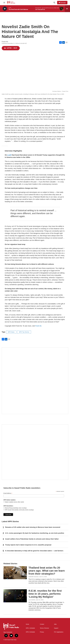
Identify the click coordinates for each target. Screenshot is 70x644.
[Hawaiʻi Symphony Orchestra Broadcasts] (35, 381)
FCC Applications (59, 632)
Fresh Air (38, 326)
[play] (5, 9)
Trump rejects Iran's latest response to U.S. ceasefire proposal (28, 545)
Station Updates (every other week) (14, 502)
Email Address (8, 493)
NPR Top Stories (24, 332)
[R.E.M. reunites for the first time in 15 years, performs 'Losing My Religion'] (15, 596)
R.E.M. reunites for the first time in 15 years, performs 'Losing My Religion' (45, 594)
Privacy (42, 632)
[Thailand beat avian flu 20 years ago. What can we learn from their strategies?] (15, 573)
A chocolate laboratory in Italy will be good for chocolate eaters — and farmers (34, 551)
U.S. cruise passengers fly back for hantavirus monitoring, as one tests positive (35, 533)
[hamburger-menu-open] (4, 3)
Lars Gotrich (32, 600)
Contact (42, 624)
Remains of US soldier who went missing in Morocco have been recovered (33, 527)
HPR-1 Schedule (30, 628)
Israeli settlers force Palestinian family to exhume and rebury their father (32, 539)
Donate (63, 3)
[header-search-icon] (54, 3)
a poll (9, 155)
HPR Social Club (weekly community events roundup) (19, 510)
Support (56, 628)
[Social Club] (35, 452)
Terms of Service (44, 628)
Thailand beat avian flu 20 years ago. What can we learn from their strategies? (47, 571)
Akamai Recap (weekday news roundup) (16, 508)
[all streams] (67, 9)
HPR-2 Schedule (30, 632)
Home (27, 624)
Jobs (55, 624)
